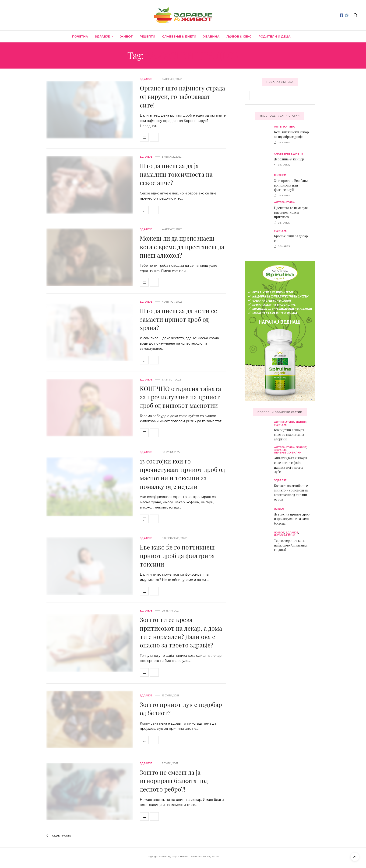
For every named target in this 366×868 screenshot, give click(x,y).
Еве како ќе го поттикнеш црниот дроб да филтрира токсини (177, 556)
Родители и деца (274, 36)
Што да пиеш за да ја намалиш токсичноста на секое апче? (176, 174)
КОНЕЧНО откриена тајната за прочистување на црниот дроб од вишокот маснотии (180, 397)
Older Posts (59, 836)
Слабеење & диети (179, 36)
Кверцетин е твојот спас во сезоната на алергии (289, 435)
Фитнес (280, 175)
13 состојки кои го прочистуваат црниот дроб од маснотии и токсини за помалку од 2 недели (182, 474)
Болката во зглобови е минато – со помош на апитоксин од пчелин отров (291, 493)
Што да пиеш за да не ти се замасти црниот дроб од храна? (178, 319)
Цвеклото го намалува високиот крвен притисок (291, 212)
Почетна (80, 36)
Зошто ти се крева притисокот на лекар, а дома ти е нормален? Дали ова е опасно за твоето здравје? (181, 632)
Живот (126, 36)
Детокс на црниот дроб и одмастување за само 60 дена (292, 519)
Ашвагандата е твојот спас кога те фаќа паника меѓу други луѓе (291, 465)
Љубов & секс (239, 36)
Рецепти (147, 36)
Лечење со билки (288, 453)
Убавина (211, 36)
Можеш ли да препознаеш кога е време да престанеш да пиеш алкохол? (182, 247)
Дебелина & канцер (289, 159)
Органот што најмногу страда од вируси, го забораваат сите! (182, 97)
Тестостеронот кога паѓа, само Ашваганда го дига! (291, 545)
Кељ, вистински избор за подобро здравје (291, 134)
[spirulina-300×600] (280, 331)
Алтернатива (284, 127)
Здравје (102, 36)
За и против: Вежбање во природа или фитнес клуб (291, 185)
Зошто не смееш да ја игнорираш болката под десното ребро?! (174, 781)
